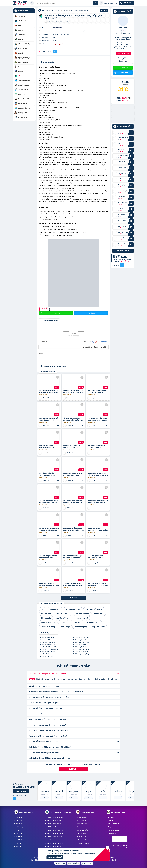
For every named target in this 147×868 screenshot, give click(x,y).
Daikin (55, 40)
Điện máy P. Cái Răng (82, 640)
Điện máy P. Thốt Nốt (48, 651)
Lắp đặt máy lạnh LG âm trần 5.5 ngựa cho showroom (73, 474)
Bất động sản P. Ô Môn (54, 846)
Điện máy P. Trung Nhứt (82, 651)
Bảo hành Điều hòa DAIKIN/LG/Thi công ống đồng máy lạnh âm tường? (97, 529)
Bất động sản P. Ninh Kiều (55, 817)
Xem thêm (74, 598)
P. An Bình (19, 820)
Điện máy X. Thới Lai (48, 656)
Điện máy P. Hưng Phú (49, 642)
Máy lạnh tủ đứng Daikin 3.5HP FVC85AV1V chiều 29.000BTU (73, 391)
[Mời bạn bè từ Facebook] (122, 265)
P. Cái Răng (19, 827)
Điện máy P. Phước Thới (49, 647)
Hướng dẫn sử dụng (114, 830)
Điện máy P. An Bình (48, 637)
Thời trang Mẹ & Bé (83, 843)
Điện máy (66, 10)
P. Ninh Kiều (20, 817)
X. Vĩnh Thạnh (20, 840)
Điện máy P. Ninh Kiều (48, 644)
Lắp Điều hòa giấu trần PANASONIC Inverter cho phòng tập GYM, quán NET (47, 474)
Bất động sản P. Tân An (54, 823)
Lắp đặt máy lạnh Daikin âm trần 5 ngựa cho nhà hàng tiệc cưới (97, 474)
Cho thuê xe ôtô (82, 817)
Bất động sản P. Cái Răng (55, 820)
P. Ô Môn (19, 846)
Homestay (80, 827)
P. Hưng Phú (20, 843)
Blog (109, 827)
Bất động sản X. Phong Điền (55, 843)
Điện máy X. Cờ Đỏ (47, 654)
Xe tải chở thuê (82, 823)
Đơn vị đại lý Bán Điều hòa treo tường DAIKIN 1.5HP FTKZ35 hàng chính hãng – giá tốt (98, 419)
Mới (54, 37)
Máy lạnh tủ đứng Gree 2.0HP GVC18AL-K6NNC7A (97, 446)
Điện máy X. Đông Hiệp (82, 654)
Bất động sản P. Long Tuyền (55, 833)
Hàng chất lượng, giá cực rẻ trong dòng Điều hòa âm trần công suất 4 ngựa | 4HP (73, 419)
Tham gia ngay (123, 251)
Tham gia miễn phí (55, 857)
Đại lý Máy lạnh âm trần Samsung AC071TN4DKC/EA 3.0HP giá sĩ (97, 557)
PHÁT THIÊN (123, 27)
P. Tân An (19, 830)
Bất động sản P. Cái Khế (54, 827)
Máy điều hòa (84, 10)
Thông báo (111, 820)
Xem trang (44, 798)
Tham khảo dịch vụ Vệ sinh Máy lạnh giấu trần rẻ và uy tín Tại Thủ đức (98, 584)
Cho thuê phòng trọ (83, 820)
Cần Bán (74, 10)
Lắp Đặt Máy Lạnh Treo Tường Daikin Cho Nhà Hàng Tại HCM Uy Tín (49, 557)
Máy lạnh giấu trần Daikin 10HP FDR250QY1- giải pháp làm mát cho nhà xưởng (49, 529)
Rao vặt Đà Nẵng (74, 863)
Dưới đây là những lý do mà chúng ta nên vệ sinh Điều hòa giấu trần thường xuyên (73, 584)
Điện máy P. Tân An (81, 647)
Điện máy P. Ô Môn (81, 644)
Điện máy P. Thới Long (82, 649)
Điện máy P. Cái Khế (48, 640)
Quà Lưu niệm (82, 837)
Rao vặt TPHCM (87, 863)
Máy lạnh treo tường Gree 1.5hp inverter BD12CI (72, 446)
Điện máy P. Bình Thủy (82, 637)
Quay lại (104, 10)
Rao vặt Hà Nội (60, 863)
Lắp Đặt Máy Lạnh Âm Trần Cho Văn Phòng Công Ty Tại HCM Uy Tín (49, 501)
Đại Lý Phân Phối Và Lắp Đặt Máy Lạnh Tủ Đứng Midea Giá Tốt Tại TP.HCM (48, 584)
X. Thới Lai (19, 837)
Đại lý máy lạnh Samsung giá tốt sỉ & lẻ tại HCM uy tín (48, 419)
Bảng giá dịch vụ (113, 823)
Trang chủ (45, 10)
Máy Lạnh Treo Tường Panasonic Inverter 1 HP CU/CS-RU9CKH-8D (47, 446)
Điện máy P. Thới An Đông (50, 649)
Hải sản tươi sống (83, 830)
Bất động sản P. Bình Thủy (55, 830)
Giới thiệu (111, 817)
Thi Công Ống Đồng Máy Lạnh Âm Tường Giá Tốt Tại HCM (73, 557)
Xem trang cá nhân (123, 53)
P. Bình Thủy (20, 823)
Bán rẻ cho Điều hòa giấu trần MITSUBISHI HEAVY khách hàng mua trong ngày (49, 391)
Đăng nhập (104, 342)
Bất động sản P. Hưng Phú (55, 837)
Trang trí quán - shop (84, 833)
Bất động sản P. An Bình (54, 840)
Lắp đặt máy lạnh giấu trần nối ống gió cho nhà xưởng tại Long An (98, 501)
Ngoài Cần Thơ (55, 10)
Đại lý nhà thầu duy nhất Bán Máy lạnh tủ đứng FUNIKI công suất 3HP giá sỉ (73, 501)
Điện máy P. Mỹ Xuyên (82, 642)
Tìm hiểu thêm (125, 261)
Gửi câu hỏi (73, 769)
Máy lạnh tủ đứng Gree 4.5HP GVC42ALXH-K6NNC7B (97, 391)
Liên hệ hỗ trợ (112, 833)
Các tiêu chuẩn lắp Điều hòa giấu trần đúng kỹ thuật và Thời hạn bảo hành (73, 529)
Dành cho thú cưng (83, 840)
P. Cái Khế (19, 833)
